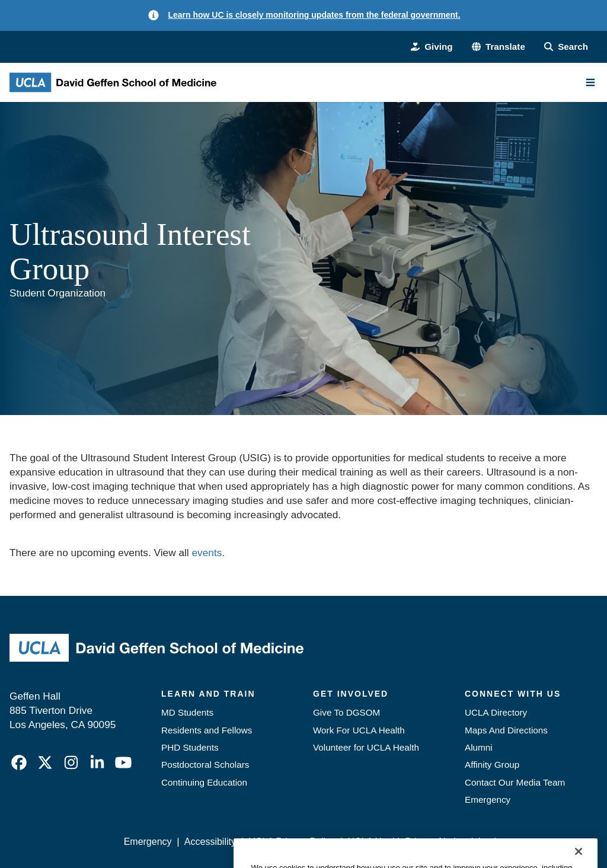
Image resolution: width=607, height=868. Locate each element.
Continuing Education (204, 782)
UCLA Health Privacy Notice (406, 842)
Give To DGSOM (346, 712)
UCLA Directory (496, 712)
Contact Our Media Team (515, 782)
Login (490, 842)
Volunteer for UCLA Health (366, 747)
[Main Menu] (590, 82)
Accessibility (210, 842)
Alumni (479, 747)
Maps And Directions (506, 730)
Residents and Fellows (207, 730)
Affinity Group (492, 765)
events (207, 553)
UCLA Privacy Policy (292, 842)
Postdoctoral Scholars (205, 765)
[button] (499, 47)
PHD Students (190, 747)
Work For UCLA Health (359, 730)
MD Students (187, 712)
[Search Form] (566, 47)
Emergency (488, 800)
